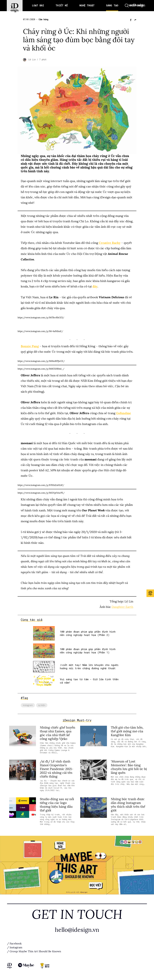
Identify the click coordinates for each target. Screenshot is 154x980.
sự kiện (42, 705)
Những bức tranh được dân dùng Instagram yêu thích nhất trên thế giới (128, 805)
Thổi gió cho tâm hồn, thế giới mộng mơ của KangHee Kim (127, 731)
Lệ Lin (33, 60)
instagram (28, 705)
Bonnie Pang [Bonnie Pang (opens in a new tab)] (30, 346)
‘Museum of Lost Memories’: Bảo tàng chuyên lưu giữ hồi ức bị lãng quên (129, 767)
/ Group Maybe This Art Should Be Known (34, 952)
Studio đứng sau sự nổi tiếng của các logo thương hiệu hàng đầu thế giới (57, 805)
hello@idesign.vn (77, 930)
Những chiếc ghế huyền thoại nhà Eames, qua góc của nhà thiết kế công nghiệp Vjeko (58, 733)
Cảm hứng (43, 19)
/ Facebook (14, 944)
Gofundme (124, 413)
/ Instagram (15, 948)
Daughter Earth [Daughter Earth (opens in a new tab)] (122, 607)
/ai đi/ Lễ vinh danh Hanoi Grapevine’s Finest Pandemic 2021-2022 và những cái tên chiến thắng (57, 769)
